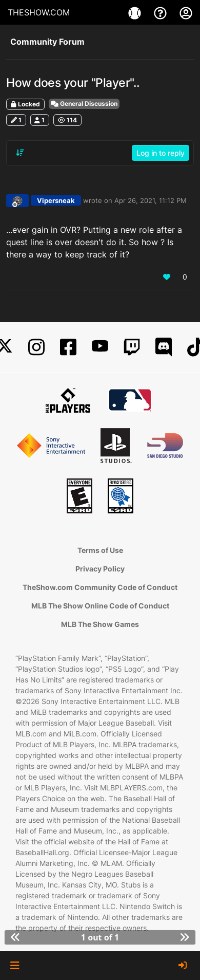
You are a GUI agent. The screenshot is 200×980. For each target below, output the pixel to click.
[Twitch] (132, 347)
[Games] (136, 12)
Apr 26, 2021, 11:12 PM (151, 200)
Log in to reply (161, 153)
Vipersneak (56, 200)
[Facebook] (68, 347)
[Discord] (164, 347)
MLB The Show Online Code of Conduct (100, 606)
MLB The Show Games (100, 624)
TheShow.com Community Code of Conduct (100, 587)
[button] (15, 966)
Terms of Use (100, 550)
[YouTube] (100, 347)
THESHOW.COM (39, 12)
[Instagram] (36, 347)
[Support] (162, 12)
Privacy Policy (100, 569)
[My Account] (186, 12)
